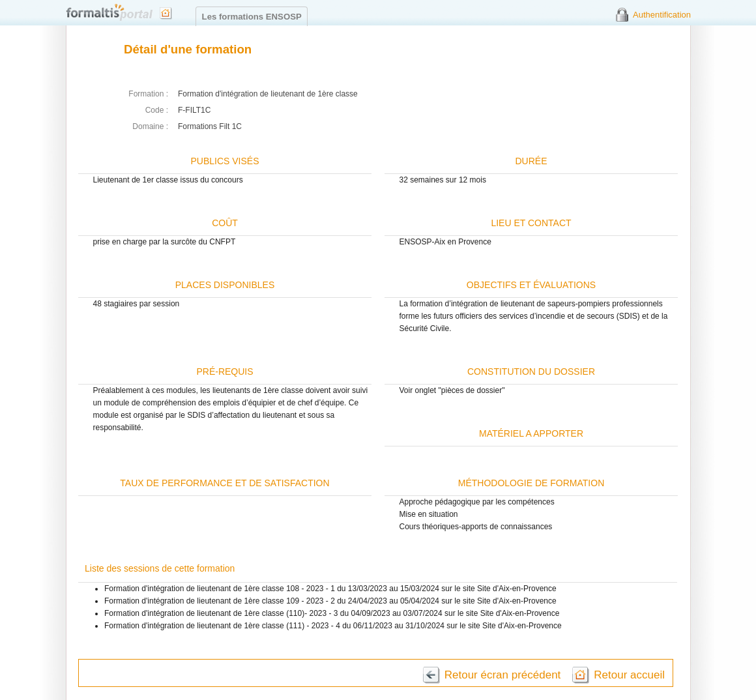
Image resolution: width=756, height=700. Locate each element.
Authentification (662, 15)
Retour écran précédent (503, 675)
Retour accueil (629, 675)
